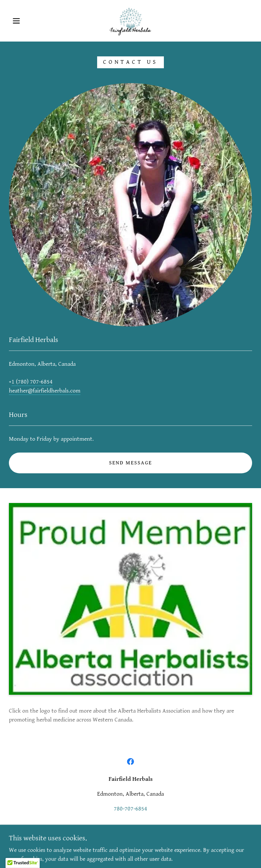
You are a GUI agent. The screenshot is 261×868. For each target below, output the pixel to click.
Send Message (130, 463)
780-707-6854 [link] (130, 809)
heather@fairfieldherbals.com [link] (45, 391)
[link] (130, 21)
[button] (21, 21)
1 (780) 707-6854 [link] (32, 382)
